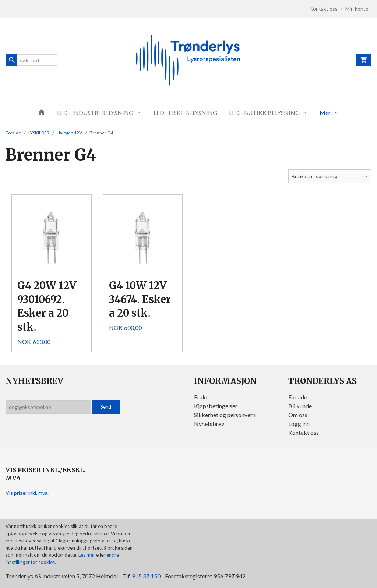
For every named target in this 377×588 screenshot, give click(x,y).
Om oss (298, 415)
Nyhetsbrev (209, 424)
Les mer (87, 555)
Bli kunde (300, 406)
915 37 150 (146, 576)
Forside (13, 133)
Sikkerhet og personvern (225, 415)
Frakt (201, 397)
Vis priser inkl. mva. (27, 493)
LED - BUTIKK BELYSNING (264, 112)
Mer (325, 112)
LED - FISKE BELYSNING (185, 112)
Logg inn (299, 424)
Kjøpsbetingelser (216, 406)
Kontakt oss (304, 432)
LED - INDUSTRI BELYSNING (95, 112)
